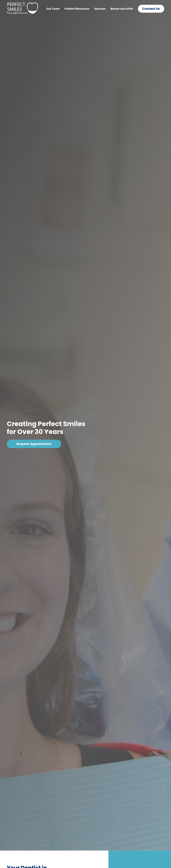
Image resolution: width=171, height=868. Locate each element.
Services (100, 9)
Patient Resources (77, 9)
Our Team (53, 9)
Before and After (122, 9)
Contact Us (151, 9)
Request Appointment (34, 444)
